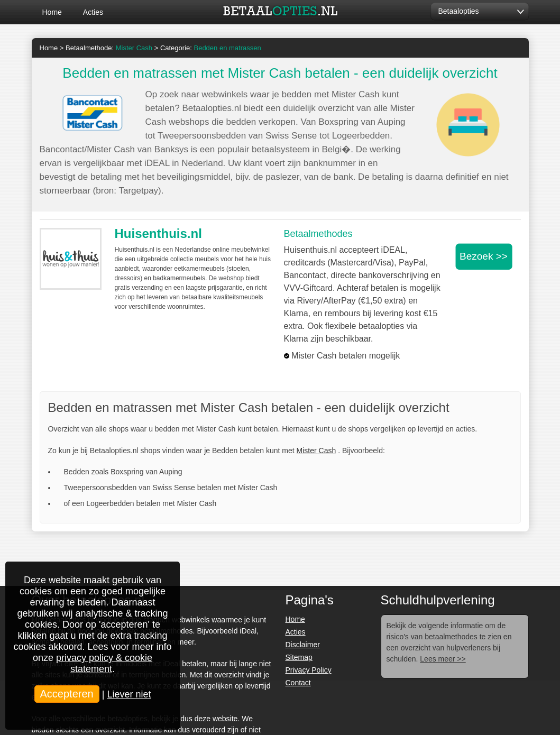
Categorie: (211, 48)
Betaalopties (459, 11)
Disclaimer (303, 645)
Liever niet (129, 694)
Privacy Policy (309, 670)
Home (52, 12)
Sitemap (299, 657)
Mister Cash (316, 451)
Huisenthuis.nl (158, 233)
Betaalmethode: (109, 48)
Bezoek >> (484, 256)
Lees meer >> (443, 659)
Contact (298, 683)
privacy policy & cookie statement (104, 663)
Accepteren (67, 694)
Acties (93, 12)
